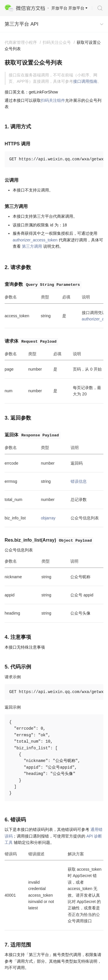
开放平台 (76, 8)
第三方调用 (32, 246)
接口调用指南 (85, 81)
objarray (48, 518)
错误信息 (79, 481)
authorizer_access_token (35, 240)
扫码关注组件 (53, 100)
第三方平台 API (21, 24)
